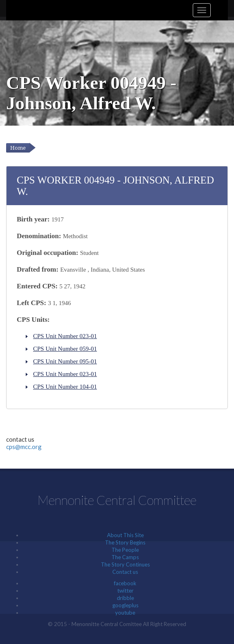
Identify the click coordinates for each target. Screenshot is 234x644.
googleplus (125, 605)
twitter (125, 591)
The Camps (125, 557)
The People (125, 550)
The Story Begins (125, 542)
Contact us (125, 572)
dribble (125, 598)
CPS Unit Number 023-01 (65, 336)
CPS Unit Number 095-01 (65, 361)
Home (18, 148)
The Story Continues (125, 564)
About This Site (125, 535)
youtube (125, 613)
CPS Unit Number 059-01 (65, 349)
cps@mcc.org (24, 447)
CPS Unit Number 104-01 (65, 387)
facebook (125, 583)
